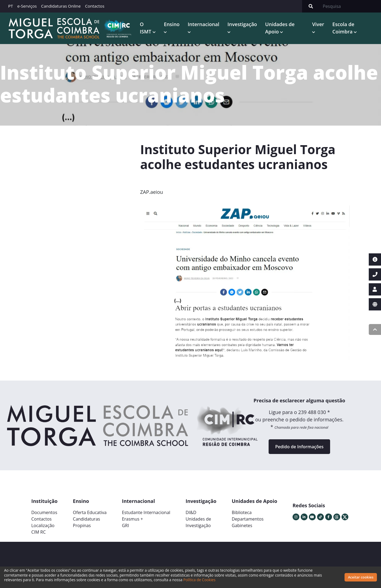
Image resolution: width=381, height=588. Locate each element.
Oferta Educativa (90, 512)
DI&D (191, 512)
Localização (43, 525)
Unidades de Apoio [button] (280, 28)
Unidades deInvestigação (198, 522)
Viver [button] (318, 24)
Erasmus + (133, 519)
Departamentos (248, 519)
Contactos (95, 6)
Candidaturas (87, 519)
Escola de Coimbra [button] (343, 28)
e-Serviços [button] (27, 6)
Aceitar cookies (361, 577)
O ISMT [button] (146, 28)
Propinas (82, 525)
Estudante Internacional (146, 512)
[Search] (350, 6)
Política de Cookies (199, 580)
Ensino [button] (172, 24)
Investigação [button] (242, 24)
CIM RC (39, 532)
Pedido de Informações (299, 447)
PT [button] (11, 6)
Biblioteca (242, 512)
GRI (125, 525)
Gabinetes (242, 525)
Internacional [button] (204, 24)
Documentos (44, 512)
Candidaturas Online (61, 6)
